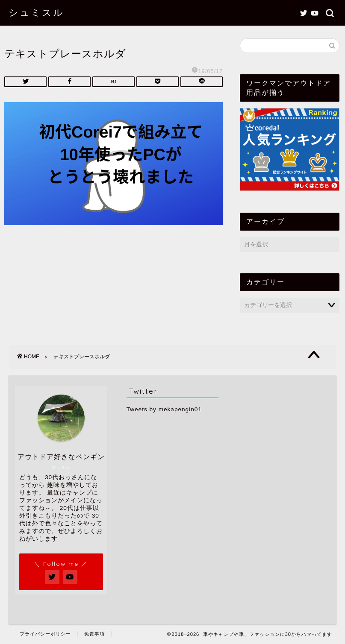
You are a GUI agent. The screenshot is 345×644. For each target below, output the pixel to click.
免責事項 (94, 634)
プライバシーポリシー (45, 634)
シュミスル (36, 12)
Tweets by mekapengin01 (164, 409)
